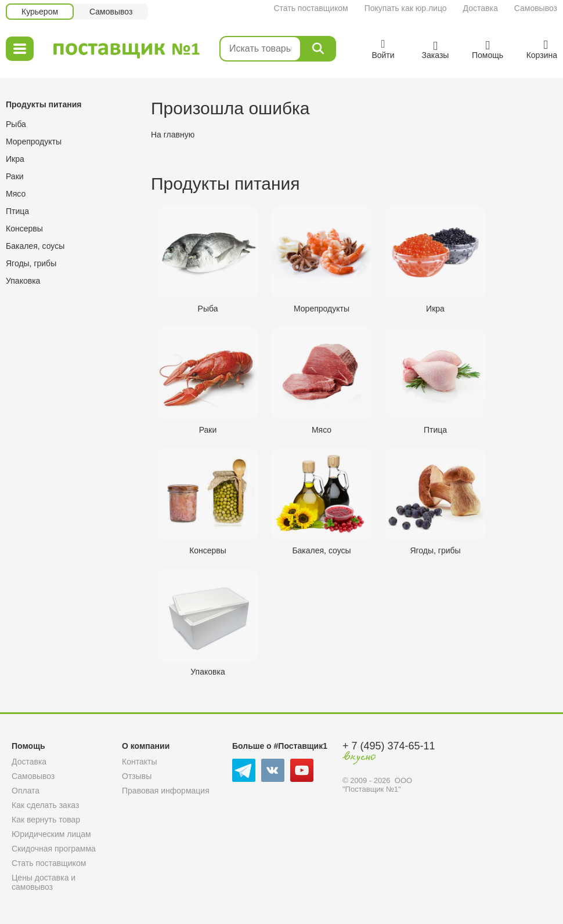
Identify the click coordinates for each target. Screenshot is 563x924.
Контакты (139, 762)
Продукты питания (44, 104)
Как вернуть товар (46, 820)
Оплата (26, 791)
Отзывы (137, 776)
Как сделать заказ (45, 805)
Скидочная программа (54, 849)
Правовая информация (166, 791)
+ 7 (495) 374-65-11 (389, 746)
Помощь (28, 746)
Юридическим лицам (51, 834)
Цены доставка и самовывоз (44, 882)
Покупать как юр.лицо (406, 8)
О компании (146, 746)
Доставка (481, 8)
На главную (173, 135)
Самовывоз (536, 8)
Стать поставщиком (311, 8)
